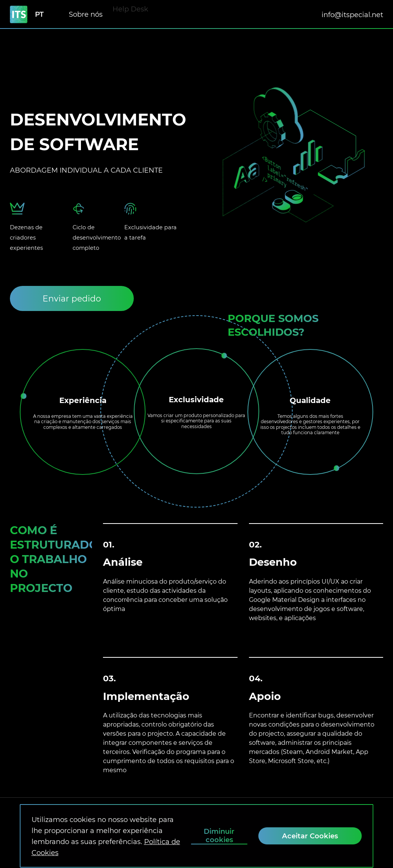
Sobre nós (86, 10)
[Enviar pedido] (72, 298)
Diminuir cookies (219, 836)
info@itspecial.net (352, 15)
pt (39, 14)
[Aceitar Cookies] (310, 836)
